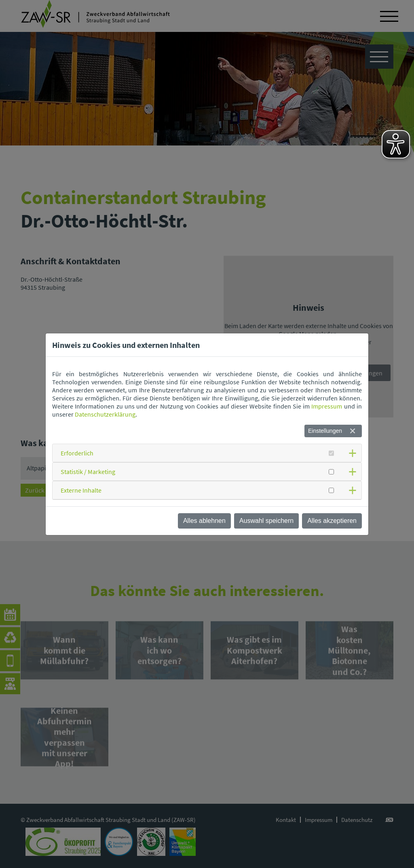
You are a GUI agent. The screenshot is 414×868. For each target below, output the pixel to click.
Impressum (327, 406)
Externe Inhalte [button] (81, 490)
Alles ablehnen (204, 521)
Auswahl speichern (266, 521)
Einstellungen (325, 431)
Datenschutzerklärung (105, 414)
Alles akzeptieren (332, 521)
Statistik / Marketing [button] (88, 472)
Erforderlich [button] (77, 453)
